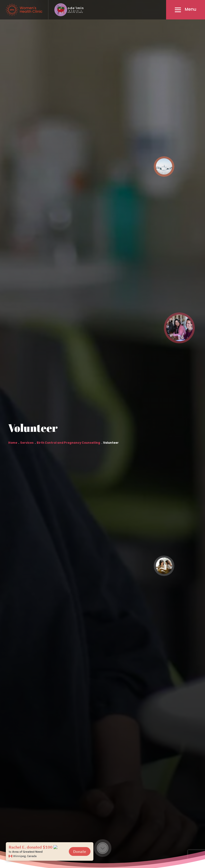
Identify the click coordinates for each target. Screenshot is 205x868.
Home (13, 443)
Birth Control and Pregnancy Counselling (68, 443)
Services (27, 443)
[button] (186, 10)
